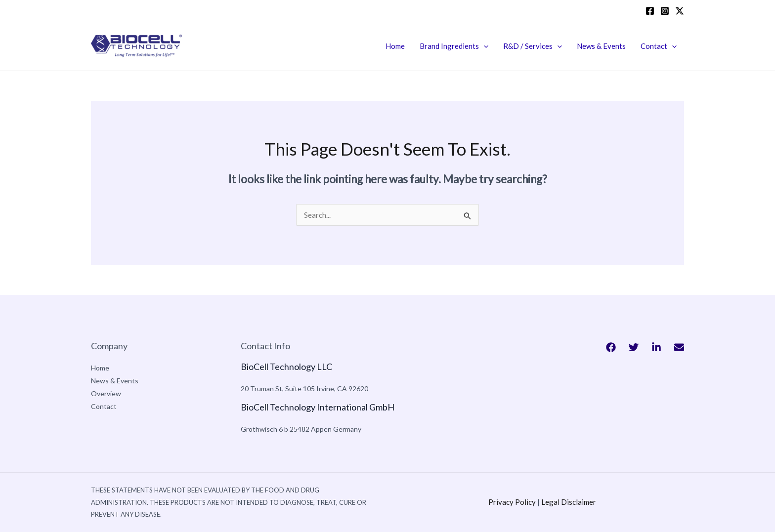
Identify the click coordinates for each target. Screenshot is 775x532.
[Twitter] (634, 347)
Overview (106, 393)
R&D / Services (533, 46)
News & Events (601, 46)
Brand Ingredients (454, 46)
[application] (484, 46)
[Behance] (656, 347)
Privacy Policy (512, 502)
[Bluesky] (679, 347)
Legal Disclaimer (569, 502)
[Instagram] (665, 11)
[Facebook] (650, 11)
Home (395, 46)
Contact (659, 46)
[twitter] (680, 11)
